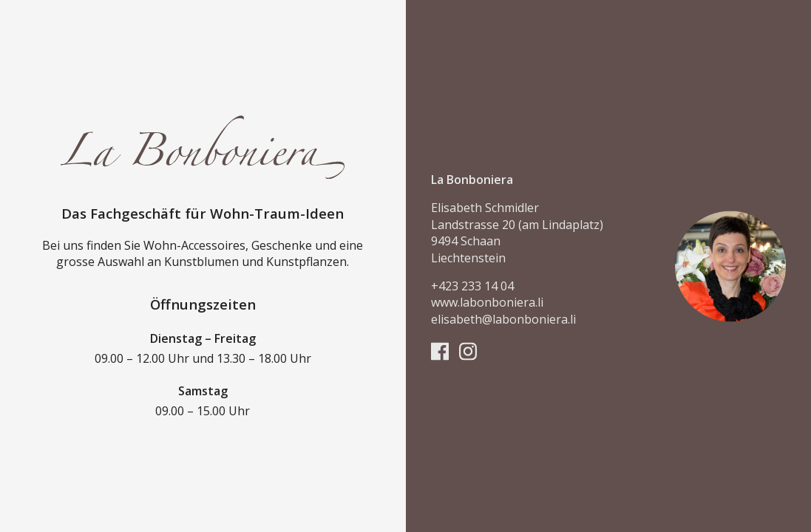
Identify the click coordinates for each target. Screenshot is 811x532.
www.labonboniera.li (487, 303)
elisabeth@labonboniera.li (503, 319)
